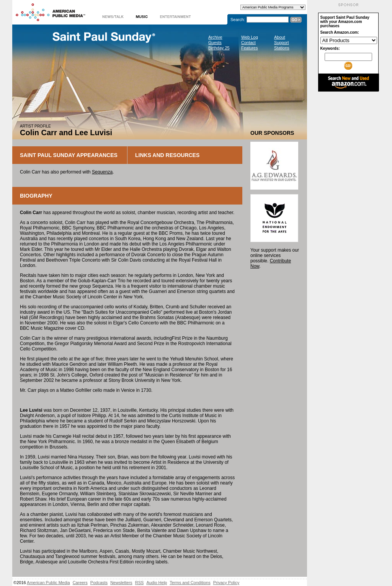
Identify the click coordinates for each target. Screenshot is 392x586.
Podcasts (99, 583)
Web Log (250, 37)
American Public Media (48, 583)
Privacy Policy (226, 583)
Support (282, 43)
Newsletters (121, 583)
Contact (248, 43)
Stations (282, 48)
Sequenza (102, 172)
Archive (215, 37)
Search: (238, 20)
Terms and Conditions (190, 583)
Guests (215, 43)
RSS (140, 583)
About (280, 37)
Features (249, 48)
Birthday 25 (219, 48)
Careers (80, 583)
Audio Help (157, 583)
